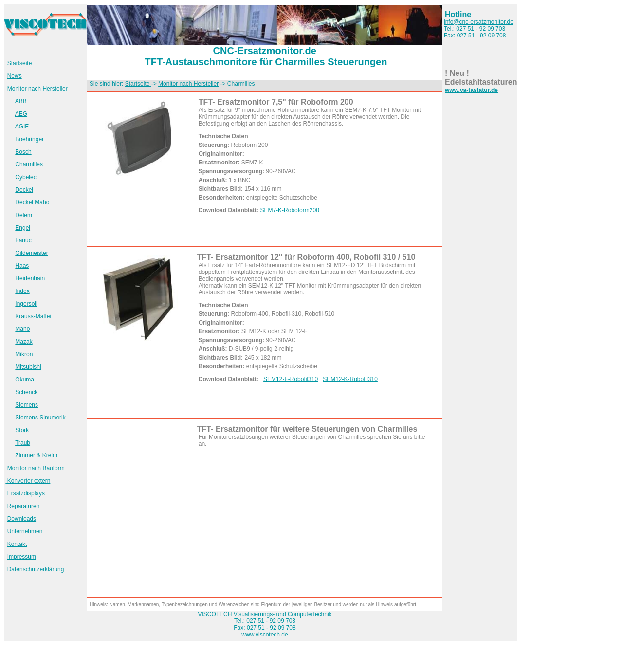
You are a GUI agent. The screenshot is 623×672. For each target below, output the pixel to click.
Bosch (23, 152)
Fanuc (24, 240)
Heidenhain (30, 278)
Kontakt (17, 544)
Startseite (20, 63)
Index (22, 291)
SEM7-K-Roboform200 (290, 210)
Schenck (26, 392)
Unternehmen (25, 531)
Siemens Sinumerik (40, 418)
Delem (24, 215)
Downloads (22, 519)
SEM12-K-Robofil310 (350, 379)
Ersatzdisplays (26, 493)
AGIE (22, 127)
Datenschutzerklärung (36, 569)
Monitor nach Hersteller (37, 89)
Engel (23, 228)
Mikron (24, 354)
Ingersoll (26, 304)
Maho (22, 329)
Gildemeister (31, 253)
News (15, 76)
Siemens (27, 405)
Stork (22, 430)
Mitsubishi (28, 367)
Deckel (24, 190)
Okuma (25, 380)
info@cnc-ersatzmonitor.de (479, 22)
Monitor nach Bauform (36, 468)
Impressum (22, 557)
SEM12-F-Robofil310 (291, 379)
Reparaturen (24, 506)
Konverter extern (28, 481)
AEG (21, 114)
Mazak (24, 342)
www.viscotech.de (265, 635)
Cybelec (26, 177)
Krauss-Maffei (33, 316)
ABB (21, 101)
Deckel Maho (32, 202)
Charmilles (29, 164)
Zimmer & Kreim (36, 455)
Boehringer (29, 139)
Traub (23, 443)
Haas (22, 266)
